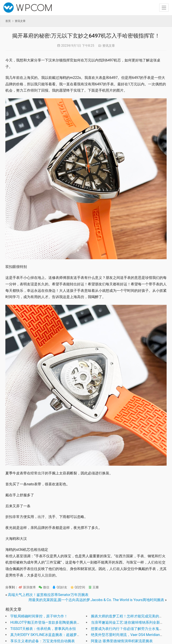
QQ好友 (60, 587)
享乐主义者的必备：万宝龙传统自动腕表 (43, 641)
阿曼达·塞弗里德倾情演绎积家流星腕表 (122, 641)
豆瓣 (94, 587)
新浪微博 (27, 587)
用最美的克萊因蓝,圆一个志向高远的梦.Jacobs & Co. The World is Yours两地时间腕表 (96, 600)
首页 (8, 21)
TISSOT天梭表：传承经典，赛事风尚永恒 (43, 629)
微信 (44, 587)
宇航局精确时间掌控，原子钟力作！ (39, 616)
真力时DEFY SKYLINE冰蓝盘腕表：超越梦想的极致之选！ (56, 635)
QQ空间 (78, 587)
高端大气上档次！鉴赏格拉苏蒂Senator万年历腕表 (48, 595)
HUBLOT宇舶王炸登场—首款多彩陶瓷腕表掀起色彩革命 (54, 622)
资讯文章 (109, 46)
